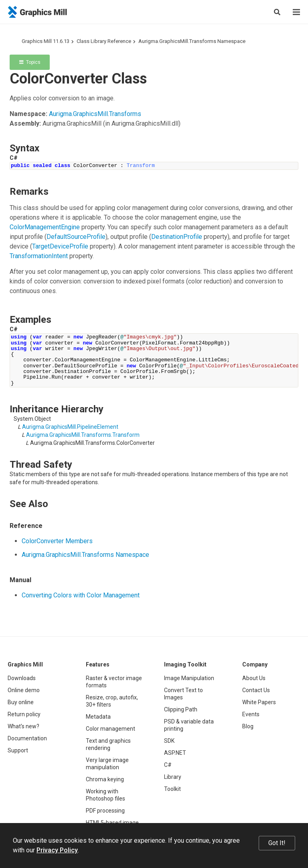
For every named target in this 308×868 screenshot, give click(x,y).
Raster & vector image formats (114, 682)
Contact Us (256, 690)
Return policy (24, 714)
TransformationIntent (39, 256)
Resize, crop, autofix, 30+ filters (112, 701)
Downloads (22, 678)
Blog (248, 726)
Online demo (24, 690)
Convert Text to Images (183, 694)
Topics (30, 62)
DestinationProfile (177, 237)
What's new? (23, 726)
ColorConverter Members (57, 541)
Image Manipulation (189, 678)
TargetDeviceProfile (60, 246)
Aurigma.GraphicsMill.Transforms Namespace (192, 41)
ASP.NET (175, 753)
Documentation (27, 738)
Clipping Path (181, 709)
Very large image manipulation (107, 764)
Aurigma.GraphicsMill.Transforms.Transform (83, 435)
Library (173, 777)
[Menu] (296, 12)
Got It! (277, 843)
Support (18, 750)
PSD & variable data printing (189, 725)
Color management (110, 729)
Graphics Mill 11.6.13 (46, 41)
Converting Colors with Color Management (81, 595)
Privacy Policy (57, 850)
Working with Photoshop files (105, 795)
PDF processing (105, 811)
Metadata (98, 717)
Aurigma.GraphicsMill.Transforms (95, 114)
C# (168, 765)
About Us (254, 678)
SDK (169, 741)
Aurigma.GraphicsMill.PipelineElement (70, 427)
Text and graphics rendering (108, 744)
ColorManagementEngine (45, 227)
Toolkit (172, 789)
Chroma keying (105, 779)
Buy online (21, 702)
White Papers (259, 702)
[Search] (277, 12)
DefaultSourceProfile (76, 237)
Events (251, 714)
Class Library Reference (104, 41)
